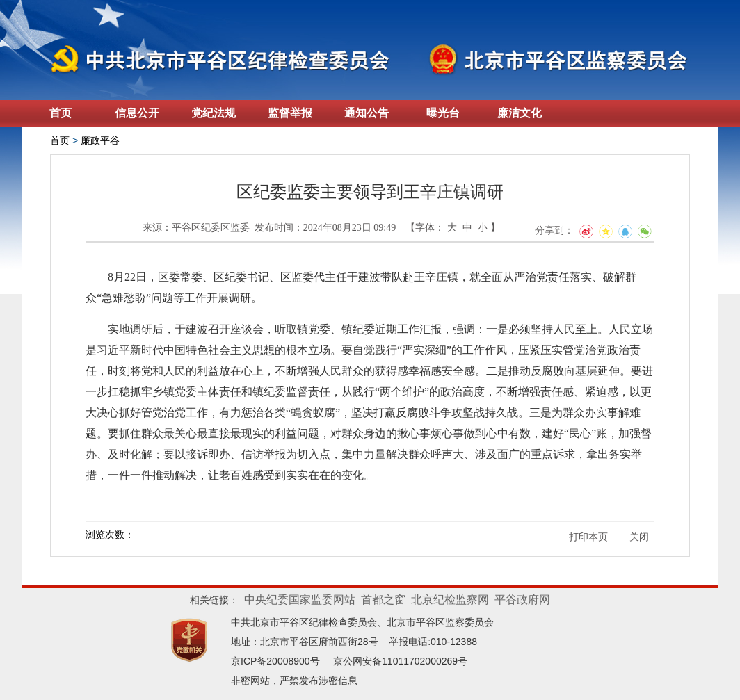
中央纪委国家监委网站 (300, 600)
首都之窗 (383, 600)
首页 (61, 113)
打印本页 (588, 537)
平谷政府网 (522, 600)
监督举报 (290, 113)
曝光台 (443, 113)
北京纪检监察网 (450, 600)
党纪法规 (214, 113)
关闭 (639, 537)
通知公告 (367, 113)
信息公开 (137, 113)
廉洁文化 (520, 113)
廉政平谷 (100, 140)
